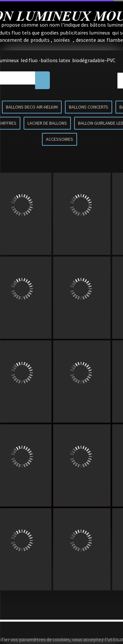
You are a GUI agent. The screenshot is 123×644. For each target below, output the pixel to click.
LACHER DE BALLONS (47, 123)
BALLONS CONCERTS (89, 107)
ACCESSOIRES (60, 139)
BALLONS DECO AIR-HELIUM (32, 107)
